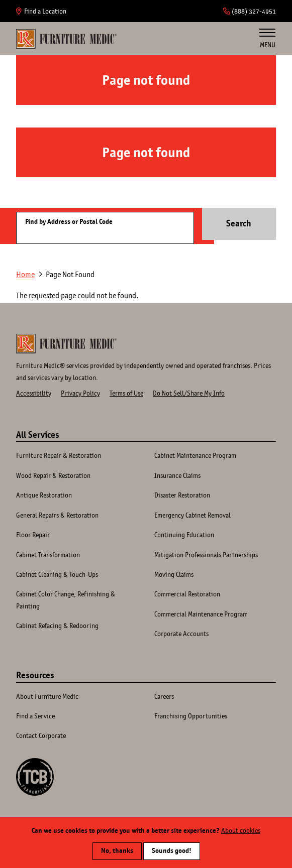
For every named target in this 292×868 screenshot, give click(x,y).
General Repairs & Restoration (57, 515)
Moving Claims (174, 574)
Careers (164, 696)
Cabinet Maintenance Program (195, 455)
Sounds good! (172, 854)
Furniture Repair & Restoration (59, 455)
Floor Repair (33, 535)
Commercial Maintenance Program (201, 614)
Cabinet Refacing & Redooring (57, 626)
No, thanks (117, 854)
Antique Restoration (44, 495)
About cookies (241, 833)
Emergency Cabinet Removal (192, 515)
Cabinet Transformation (48, 555)
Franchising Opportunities (191, 716)
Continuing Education (184, 535)
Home (66, 39)
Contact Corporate (41, 735)
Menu (267, 39)
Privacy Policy (80, 393)
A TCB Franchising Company (35, 777)
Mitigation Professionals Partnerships (206, 555)
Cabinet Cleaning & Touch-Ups (57, 574)
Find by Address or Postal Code (69, 222)
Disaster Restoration (182, 495)
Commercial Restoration (187, 594)
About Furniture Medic (47, 696)
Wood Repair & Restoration (53, 475)
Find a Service (35, 716)
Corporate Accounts (181, 634)
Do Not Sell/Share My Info (189, 393)
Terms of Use (126, 393)
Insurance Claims (177, 475)
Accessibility (34, 393)
